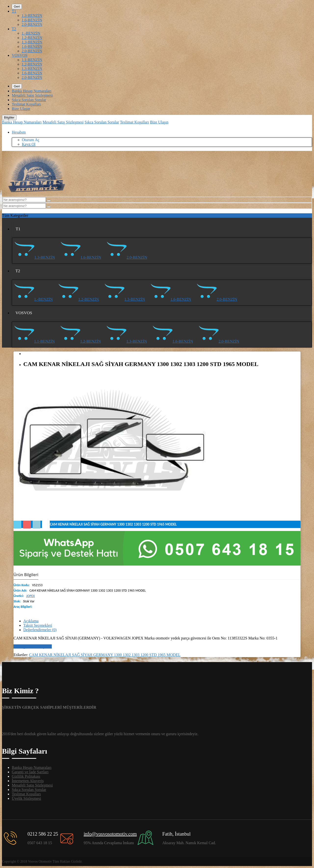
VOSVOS (20, 55)
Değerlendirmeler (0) (40, 630)
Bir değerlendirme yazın (33, 646)
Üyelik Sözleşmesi (26, 798)
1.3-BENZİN (32, 16)
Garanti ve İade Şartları (30, 772)
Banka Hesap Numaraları (32, 91)
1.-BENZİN (31, 33)
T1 (14, 11)
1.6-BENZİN (32, 20)
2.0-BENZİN (32, 24)
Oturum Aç (31, 140)
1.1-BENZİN (32, 60)
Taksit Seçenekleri (38, 625)
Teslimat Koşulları (26, 104)
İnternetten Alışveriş (28, 781)
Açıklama (31, 621)
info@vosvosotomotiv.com (110, 834)
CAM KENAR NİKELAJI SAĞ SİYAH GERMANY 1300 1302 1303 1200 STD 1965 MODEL (105, 655)
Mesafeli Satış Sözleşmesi (32, 95)
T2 (14, 29)
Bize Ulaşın (21, 109)
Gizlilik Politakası (26, 776)
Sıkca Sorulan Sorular (29, 100)
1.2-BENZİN (32, 38)
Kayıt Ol (29, 144)
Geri (17, 7)
